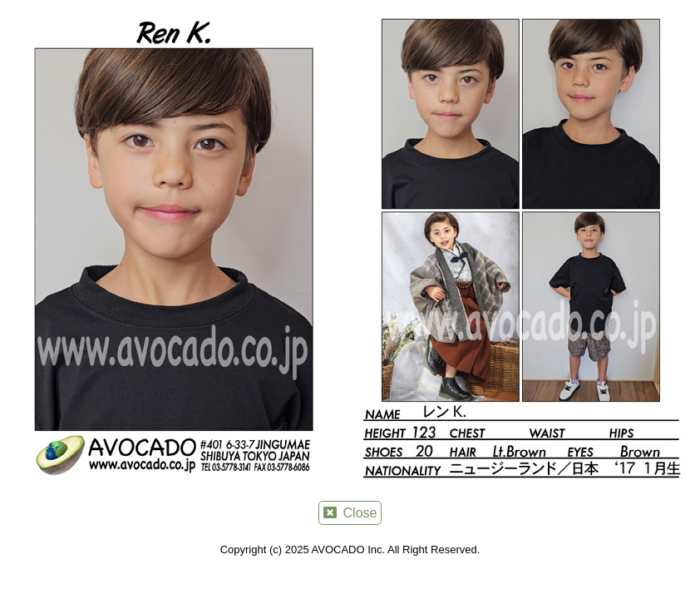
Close (350, 513)
